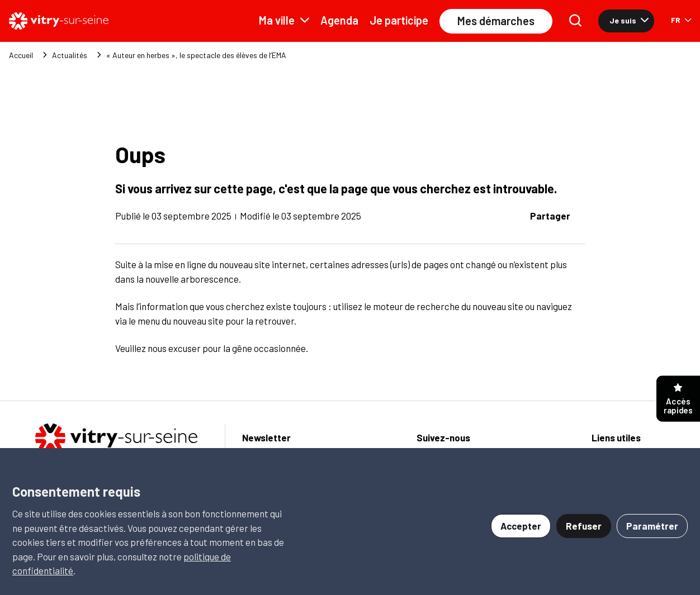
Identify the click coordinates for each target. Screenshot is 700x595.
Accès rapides (678, 399)
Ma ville (284, 20)
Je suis (629, 21)
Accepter (521, 526)
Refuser (584, 526)
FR (681, 20)
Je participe (399, 20)
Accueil (21, 55)
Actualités (70, 55)
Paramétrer (652, 526)
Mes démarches (496, 21)
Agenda (339, 20)
